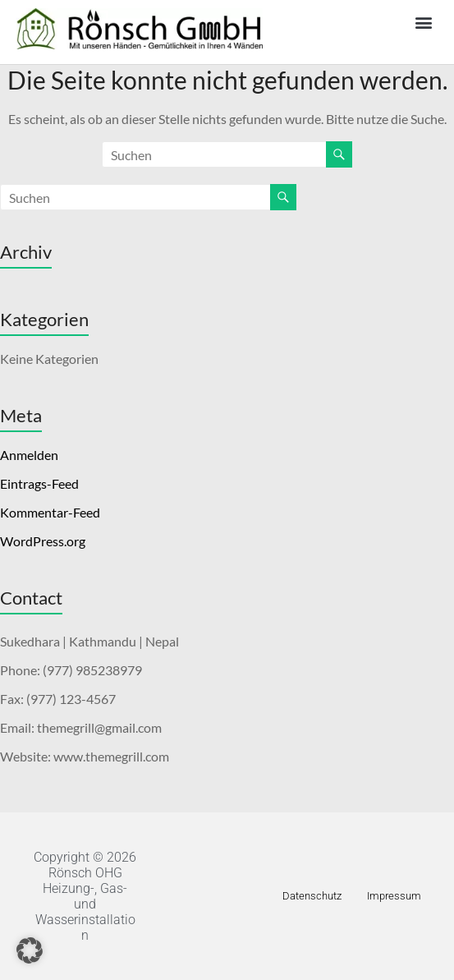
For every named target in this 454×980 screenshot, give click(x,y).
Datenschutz (312, 896)
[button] (424, 22)
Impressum (394, 896)
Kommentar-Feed (50, 512)
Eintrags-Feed (39, 483)
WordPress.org (43, 541)
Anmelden (29, 455)
